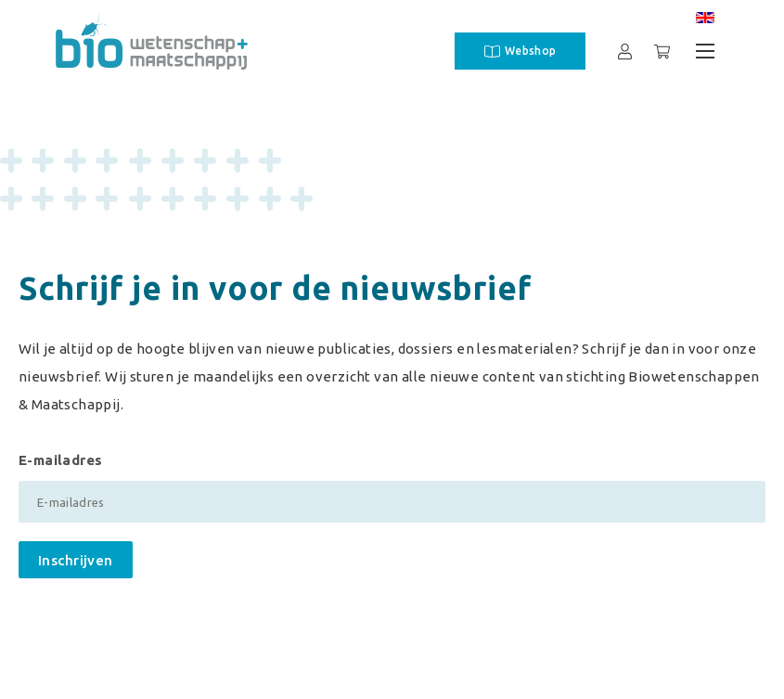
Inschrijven (76, 560)
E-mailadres (60, 460)
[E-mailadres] (392, 502)
